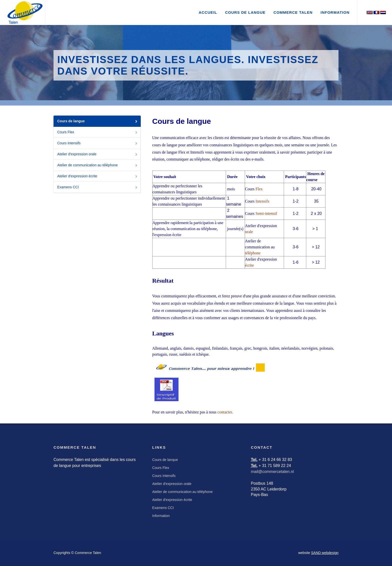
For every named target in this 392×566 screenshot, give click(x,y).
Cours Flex (98, 132)
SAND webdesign (325, 553)
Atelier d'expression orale (98, 154)
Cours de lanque (165, 460)
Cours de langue (98, 121)
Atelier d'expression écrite (98, 176)
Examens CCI (98, 187)
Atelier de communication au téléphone (98, 165)
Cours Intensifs (98, 143)
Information (161, 516)
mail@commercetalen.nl (272, 472)
